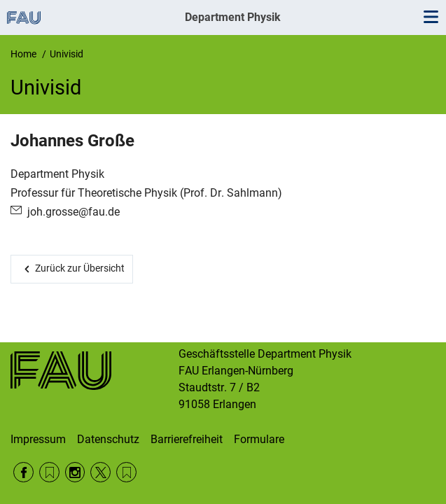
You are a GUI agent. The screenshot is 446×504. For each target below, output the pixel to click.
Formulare (259, 439)
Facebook (23, 472)
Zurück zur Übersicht (80, 268)
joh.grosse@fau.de (74, 212)
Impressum (38, 439)
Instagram (75, 472)
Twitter (100, 472)
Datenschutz (108, 439)
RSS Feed (49, 472)
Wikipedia (126, 472)
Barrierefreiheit (187, 439)
